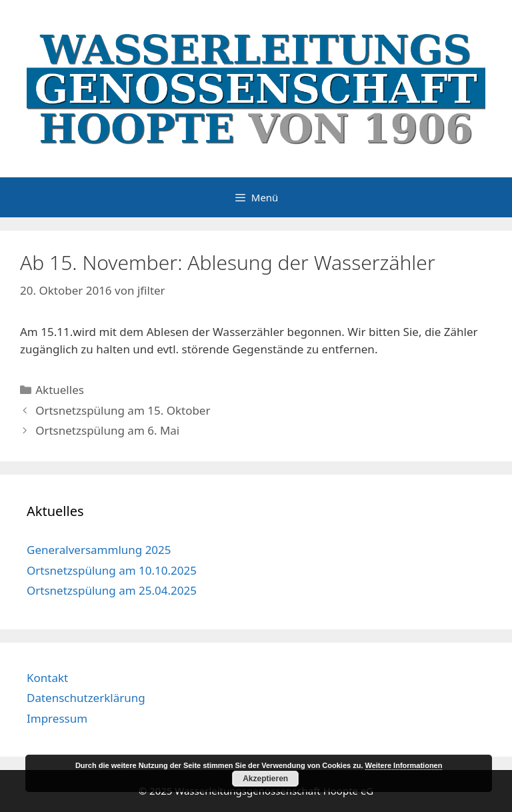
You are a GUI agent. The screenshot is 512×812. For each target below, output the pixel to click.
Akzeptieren (265, 779)
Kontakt (47, 678)
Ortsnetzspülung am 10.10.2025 (112, 570)
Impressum (57, 718)
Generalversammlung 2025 (99, 550)
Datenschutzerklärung (86, 698)
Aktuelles (60, 390)
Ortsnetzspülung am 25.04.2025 (112, 590)
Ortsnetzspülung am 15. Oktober (123, 410)
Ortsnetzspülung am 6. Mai (107, 430)
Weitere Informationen (404, 765)
